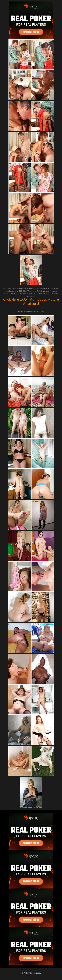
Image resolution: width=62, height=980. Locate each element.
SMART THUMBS (36, 808)
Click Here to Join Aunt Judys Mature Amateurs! (31, 301)
